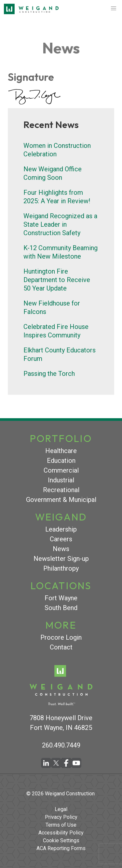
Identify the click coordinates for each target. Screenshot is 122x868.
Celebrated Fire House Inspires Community (56, 331)
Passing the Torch (49, 374)
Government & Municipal (61, 500)
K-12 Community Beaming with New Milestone (61, 252)
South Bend (61, 608)
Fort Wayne (61, 598)
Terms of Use (61, 825)
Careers (61, 539)
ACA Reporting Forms (61, 848)
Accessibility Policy (61, 833)
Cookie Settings (61, 840)
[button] (114, 8)
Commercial (61, 470)
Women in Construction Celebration (57, 150)
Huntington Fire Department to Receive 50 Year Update (57, 280)
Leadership (61, 529)
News (61, 549)
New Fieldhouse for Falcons (52, 307)
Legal (61, 809)
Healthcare (61, 451)
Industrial (61, 480)
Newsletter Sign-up (61, 559)
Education (61, 461)
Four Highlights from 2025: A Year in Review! (57, 197)
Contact (61, 647)
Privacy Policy (61, 817)
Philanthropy (61, 568)
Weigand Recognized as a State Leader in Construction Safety (60, 224)
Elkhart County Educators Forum (60, 354)
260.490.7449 (61, 745)
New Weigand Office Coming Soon (53, 173)
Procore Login (61, 637)
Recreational (61, 490)
